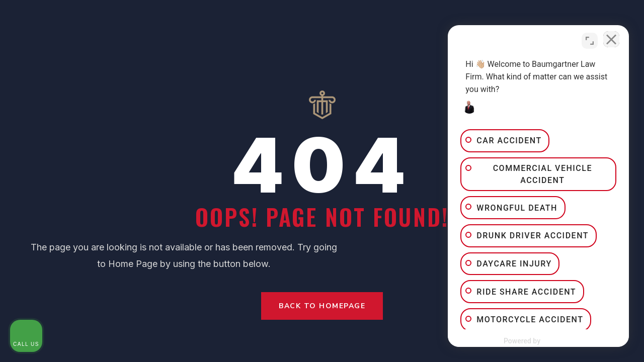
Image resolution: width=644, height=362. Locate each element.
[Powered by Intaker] (558, 341)
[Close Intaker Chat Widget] (611, 41)
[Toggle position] (590, 41)
